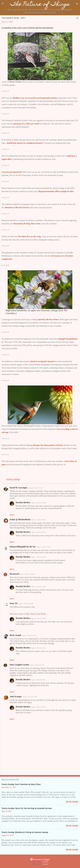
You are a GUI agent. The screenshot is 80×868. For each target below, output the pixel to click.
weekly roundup (13, 479)
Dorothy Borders (23, 502)
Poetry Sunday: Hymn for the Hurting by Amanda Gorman (27, 808)
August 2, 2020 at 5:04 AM (29, 635)
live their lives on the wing (30, 236)
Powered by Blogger (40, 859)
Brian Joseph (15, 635)
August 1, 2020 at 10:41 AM (39, 532)
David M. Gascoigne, (19, 488)
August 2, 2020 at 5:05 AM (37, 665)
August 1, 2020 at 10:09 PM (39, 557)
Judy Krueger (16, 696)
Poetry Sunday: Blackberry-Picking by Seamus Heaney (25, 832)
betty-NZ (14, 603)
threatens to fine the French (17, 207)
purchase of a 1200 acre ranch (26, 124)
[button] (77, 18)
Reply (12, 515)
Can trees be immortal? (12, 172)
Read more (72, 802)
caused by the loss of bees (48, 319)
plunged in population (68, 339)
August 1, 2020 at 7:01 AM (36, 488)
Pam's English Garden (19, 665)
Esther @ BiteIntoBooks (20, 519)
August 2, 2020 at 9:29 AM (38, 680)
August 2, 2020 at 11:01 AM (39, 707)
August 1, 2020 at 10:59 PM (26, 604)
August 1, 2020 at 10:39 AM (39, 503)
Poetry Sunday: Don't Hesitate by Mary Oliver (21, 784)
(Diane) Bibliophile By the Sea (23, 547)
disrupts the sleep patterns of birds (48, 445)
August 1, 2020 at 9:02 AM (38, 520)
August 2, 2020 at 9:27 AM (38, 648)
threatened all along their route (27, 224)
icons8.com (45, 864)
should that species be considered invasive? (25, 143)
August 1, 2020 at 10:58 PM (27, 574)
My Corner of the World (36, 614)
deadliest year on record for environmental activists (35, 98)
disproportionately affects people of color (56, 191)
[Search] (77, 4)
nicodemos (45, 862)
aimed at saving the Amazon (42, 361)
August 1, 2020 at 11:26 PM (39, 587)
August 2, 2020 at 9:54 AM (30, 697)
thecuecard (14, 574)
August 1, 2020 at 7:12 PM (43, 547)
